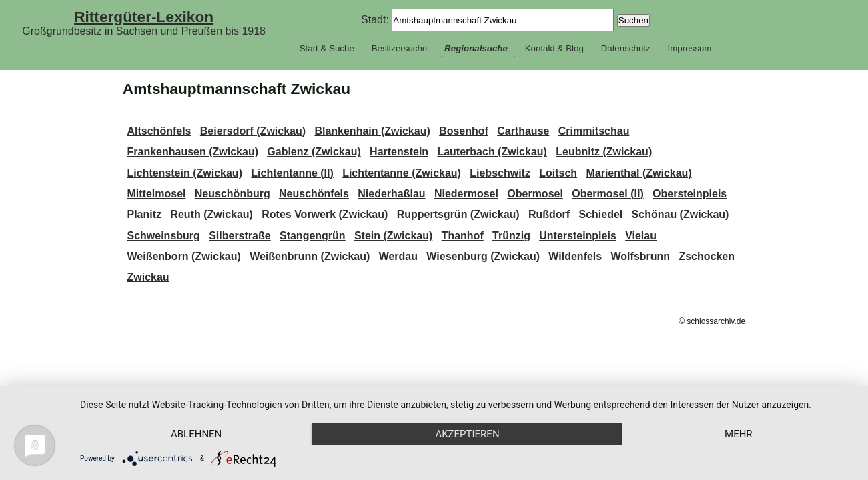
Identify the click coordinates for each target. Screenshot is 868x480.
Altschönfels (159, 131)
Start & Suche (327, 48)
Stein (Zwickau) (393, 236)
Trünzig (511, 236)
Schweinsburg (163, 236)
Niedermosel (466, 194)
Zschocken (707, 256)
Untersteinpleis (578, 236)
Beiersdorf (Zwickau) (253, 131)
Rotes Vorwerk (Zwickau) (325, 214)
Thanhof (463, 236)
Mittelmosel (156, 194)
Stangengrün (313, 236)
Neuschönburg (233, 194)
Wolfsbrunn (641, 256)
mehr (739, 434)
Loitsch (558, 173)
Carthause (523, 131)
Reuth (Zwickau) (211, 214)
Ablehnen (196, 434)
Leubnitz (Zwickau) (604, 152)
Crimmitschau (594, 131)
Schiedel (600, 214)
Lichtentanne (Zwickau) (402, 173)
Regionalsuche (476, 48)
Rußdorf (549, 214)
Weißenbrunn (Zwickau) (310, 256)
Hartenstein (399, 152)
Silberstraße (240, 236)
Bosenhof (464, 131)
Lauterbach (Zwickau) (492, 152)
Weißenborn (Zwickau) (183, 256)
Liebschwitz (500, 173)
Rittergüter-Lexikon (144, 17)
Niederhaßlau (391, 194)
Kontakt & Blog (554, 48)
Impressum (689, 48)
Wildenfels (575, 256)
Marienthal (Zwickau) (638, 173)
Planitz (144, 214)
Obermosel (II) (608, 194)
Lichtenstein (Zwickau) (184, 173)
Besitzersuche (400, 48)
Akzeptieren (467, 434)
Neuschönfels (314, 194)
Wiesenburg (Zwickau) (483, 256)
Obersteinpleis (690, 194)
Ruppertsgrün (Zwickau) (458, 214)
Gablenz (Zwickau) (314, 152)
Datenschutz (626, 48)
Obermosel (535, 194)
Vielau (641, 236)
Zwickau (148, 277)
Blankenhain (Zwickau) (372, 131)
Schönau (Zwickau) (681, 214)
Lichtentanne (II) (292, 173)
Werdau (398, 256)
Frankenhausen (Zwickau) (192, 152)
